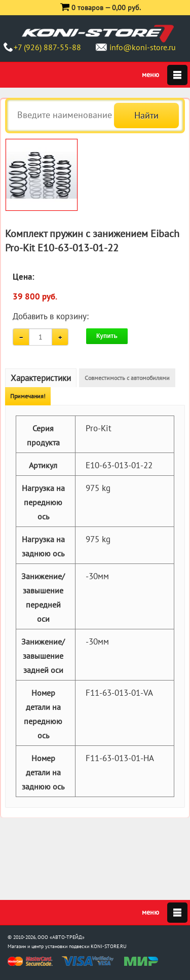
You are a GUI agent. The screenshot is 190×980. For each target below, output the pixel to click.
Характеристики (41, 378)
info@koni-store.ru (143, 47)
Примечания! (28, 396)
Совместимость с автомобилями (127, 378)
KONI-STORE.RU (109, 946)
